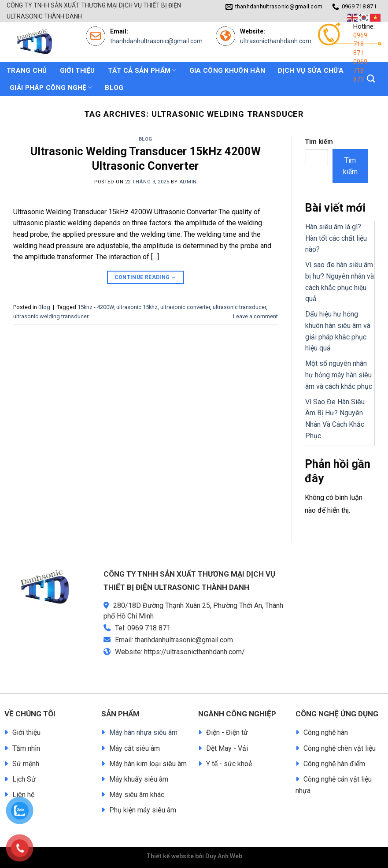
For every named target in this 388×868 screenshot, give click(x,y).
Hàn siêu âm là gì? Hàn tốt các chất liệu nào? (336, 238)
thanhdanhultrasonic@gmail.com (156, 41)
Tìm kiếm (319, 142)
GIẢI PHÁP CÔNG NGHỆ (51, 88)
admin (188, 182)
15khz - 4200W (96, 307)
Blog (146, 139)
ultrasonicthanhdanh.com (276, 41)
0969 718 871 (360, 44)
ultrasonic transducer (239, 307)
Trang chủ (27, 71)
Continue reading (146, 278)
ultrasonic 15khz (137, 307)
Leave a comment (255, 316)
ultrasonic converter (185, 307)
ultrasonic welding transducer (51, 316)
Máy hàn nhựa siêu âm (143, 732)
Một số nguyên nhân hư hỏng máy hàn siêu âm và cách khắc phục (339, 375)
